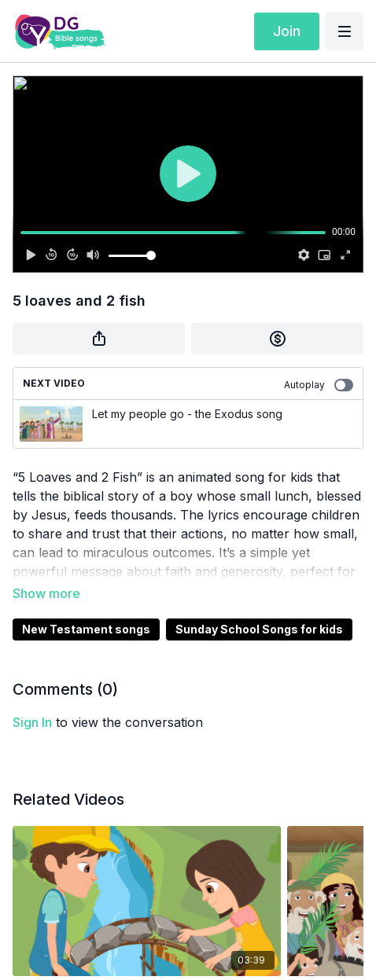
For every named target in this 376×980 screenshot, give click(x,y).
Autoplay (319, 385)
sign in (32, 722)
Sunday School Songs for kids (259, 629)
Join (287, 31)
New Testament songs (86, 629)
